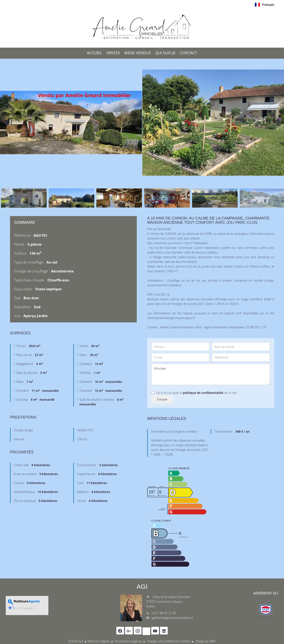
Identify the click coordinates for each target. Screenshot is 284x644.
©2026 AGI (76, 641)
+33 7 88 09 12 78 (164, 613)
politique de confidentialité (203, 393)
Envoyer (162, 399)
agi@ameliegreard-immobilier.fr (173, 618)
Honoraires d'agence (128, 641)
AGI (142, 586)
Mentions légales (99, 641)
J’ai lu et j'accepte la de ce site (197, 393)
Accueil (142, 27)
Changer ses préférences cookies (168, 641)
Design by (205, 641)
